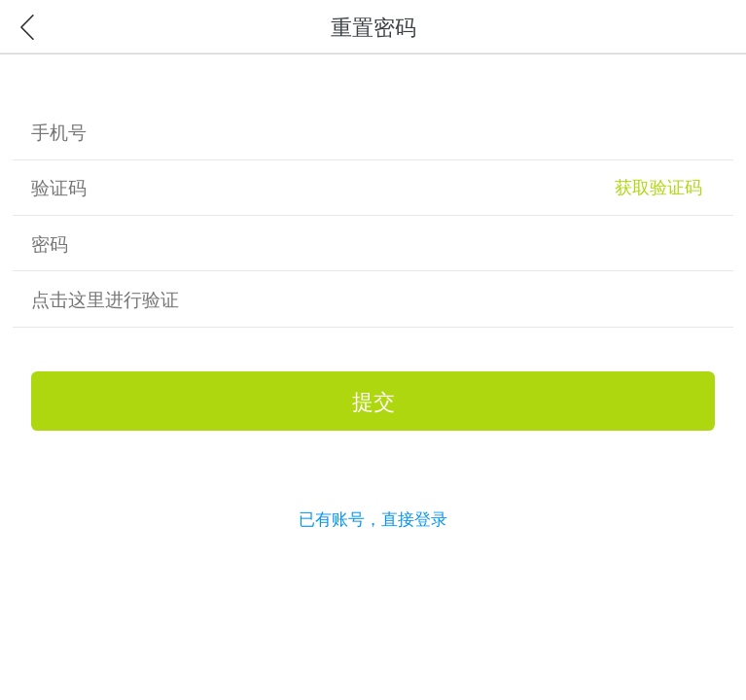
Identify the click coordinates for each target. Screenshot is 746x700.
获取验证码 (658, 187)
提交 (373, 401)
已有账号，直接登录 (373, 518)
